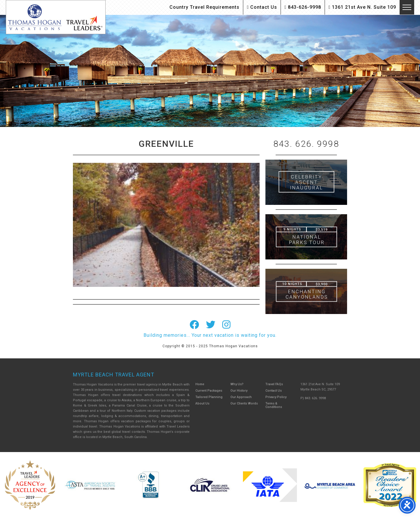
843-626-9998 (303, 7)
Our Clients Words (244, 403)
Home (200, 384)
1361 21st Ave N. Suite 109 (362, 7)
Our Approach (241, 397)
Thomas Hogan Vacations (56, 17)
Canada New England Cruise (306, 291)
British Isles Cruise (306, 182)
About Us (202, 403)
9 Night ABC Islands (306, 237)
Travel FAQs (274, 384)
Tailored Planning (209, 397)
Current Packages (209, 391)
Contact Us (262, 7)
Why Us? (237, 384)
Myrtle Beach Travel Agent (114, 375)
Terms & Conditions (274, 405)
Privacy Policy (276, 397)
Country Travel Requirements (204, 7)
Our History (239, 391)
